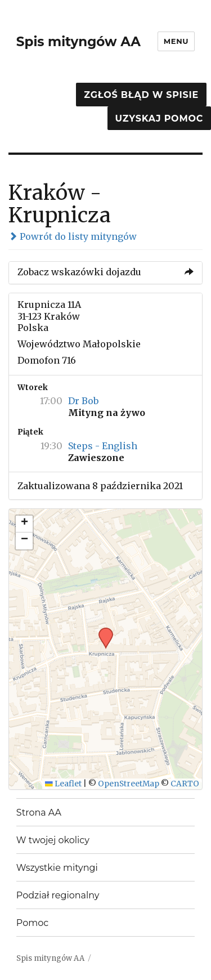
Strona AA (39, 813)
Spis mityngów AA (78, 42)
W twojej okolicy (53, 840)
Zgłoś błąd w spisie (141, 95)
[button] (102, 631)
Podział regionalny (58, 895)
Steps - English (103, 446)
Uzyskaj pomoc (159, 118)
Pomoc (32, 923)
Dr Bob (83, 401)
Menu (176, 41)
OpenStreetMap (129, 784)
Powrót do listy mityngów (73, 236)
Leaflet (63, 784)
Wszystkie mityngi (57, 868)
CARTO (185, 784)
